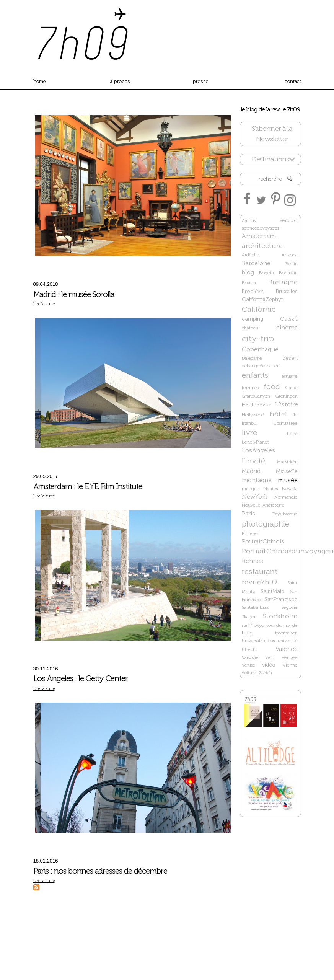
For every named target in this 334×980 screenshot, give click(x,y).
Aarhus (249, 220)
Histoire (287, 404)
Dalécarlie (252, 358)
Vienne (290, 665)
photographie (266, 524)
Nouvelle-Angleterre (263, 505)
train (247, 633)
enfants (255, 375)
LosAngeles (258, 450)
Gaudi (292, 388)
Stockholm (280, 616)
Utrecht (249, 649)
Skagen (249, 617)
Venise (248, 665)
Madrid (251, 471)
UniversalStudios (258, 641)
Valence (287, 649)
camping (253, 319)
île (295, 415)
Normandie (286, 497)
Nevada (290, 489)
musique (251, 489)
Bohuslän (288, 273)
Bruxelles (287, 291)
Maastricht (287, 462)
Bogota (266, 273)
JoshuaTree (286, 423)
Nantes (271, 489)
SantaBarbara (255, 607)
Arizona (290, 255)
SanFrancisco (281, 599)
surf (245, 625)
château (250, 328)
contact (293, 81)
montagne (257, 480)
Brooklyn (253, 291)
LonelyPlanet (255, 442)
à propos (120, 81)
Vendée (290, 657)
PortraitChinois (263, 541)
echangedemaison (261, 366)
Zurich (265, 673)
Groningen (287, 396)
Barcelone (256, 263)
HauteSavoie (257, 405)
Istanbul (250, 423)
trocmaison (286, 633)
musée (288, 480)
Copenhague (260, 349)
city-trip (258, 338)
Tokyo (258, 625)
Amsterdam (259, 236)
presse (201, 81)
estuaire (290, 376)
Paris (248, 513)
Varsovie (250, 657)
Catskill (289, 319)
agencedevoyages (260, 228)
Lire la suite (44, 304)
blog (248, 272)
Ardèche (251, 255)
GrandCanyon (256, 396)
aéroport (289, 220)
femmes (250, 388)
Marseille (287, 471)
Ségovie (289, 607)
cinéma (287, 327)
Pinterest (251, 533)
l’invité (253, 461)
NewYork (255, 497)
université (288, 641)
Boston (249, 283)
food (272, 386)
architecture (262, 246)
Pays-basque (285, 514)
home (40, 81)
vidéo (269, 665)
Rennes (253, 561)
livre (249, 432)
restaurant (260, 571)
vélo (270, 657)
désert (290, 358)
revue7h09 (259, 582)
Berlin (292, 264)
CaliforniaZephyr (262, 299)
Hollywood (253, 415)
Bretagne (283, 282)
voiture (249, 673)
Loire (292, 434)
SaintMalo (273, 591)
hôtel (278, 414)
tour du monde (282, 625)
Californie (259, 309)
